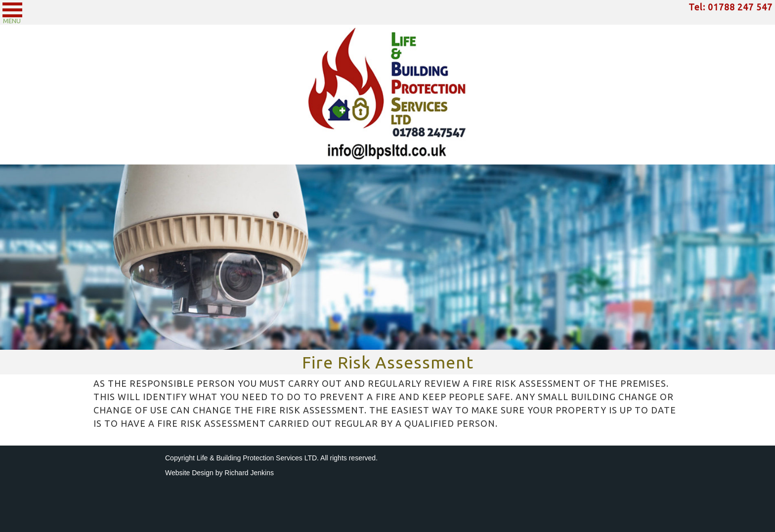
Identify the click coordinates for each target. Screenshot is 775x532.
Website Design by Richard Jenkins (219, 473)
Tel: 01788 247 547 (731, 7)
